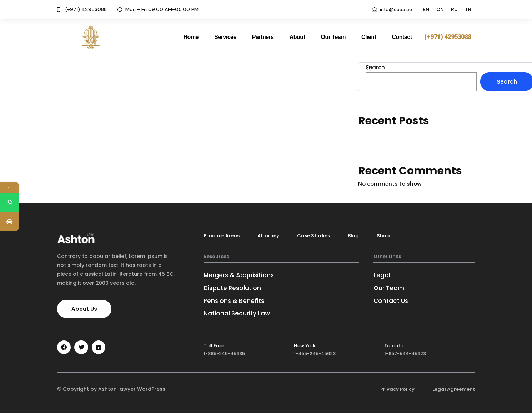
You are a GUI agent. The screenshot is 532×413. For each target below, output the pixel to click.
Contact (402, 37)
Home (191, 37)
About (297, 37)
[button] (448, 37)
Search (375, 67)
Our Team (333, 37)
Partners (263, 37)
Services (225, 37)
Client (369, 37)
